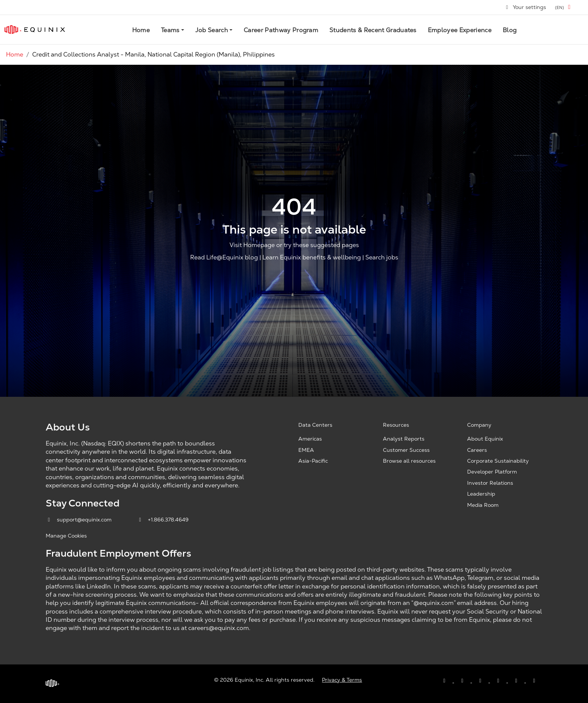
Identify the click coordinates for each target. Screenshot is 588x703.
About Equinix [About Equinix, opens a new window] (485, 439)
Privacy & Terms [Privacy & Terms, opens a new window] (342, 680)
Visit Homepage (252, 245)
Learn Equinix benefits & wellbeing (312, 258)
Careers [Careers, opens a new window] (477, 450)
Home (141, 30)
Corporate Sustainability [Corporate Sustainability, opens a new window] (498, 461)
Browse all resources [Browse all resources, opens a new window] (409, 461)
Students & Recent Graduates (373, 30)
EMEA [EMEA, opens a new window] (306, 450)
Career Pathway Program (281, 30)
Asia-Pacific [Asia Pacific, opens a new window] (313, 461)
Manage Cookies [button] (66, 536)
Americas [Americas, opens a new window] (310, 439)
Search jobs (382, 258)
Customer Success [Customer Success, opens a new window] (406, 450)
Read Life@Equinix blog (224, 258)
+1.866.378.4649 (163, 520)
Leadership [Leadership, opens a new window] (481, 494)
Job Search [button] (212, 30)
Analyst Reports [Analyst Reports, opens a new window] (404, 439)
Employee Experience (460, 30)
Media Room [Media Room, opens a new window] (483, 505)
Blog (510, 30)
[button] (564, 7)
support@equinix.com (79, 520)
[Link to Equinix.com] (35, 30)
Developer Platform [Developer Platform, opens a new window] (492, 472)
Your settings (526, 7)
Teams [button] (170, 30)
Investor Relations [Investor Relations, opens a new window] (490, 483)
